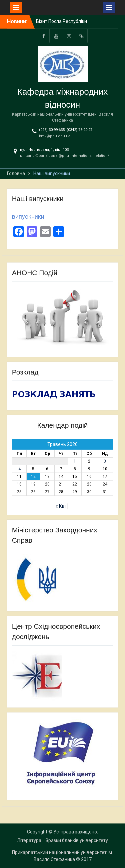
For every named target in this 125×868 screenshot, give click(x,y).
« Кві (61, 506)
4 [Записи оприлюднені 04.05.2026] (19, 469)
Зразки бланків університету (77, 840)
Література (29, 840)
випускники (28, 217)
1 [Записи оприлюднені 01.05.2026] (75, 461)
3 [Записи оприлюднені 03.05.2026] (105, 461)
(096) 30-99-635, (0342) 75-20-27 (66, 130)
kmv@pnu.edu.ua (55, 136)
